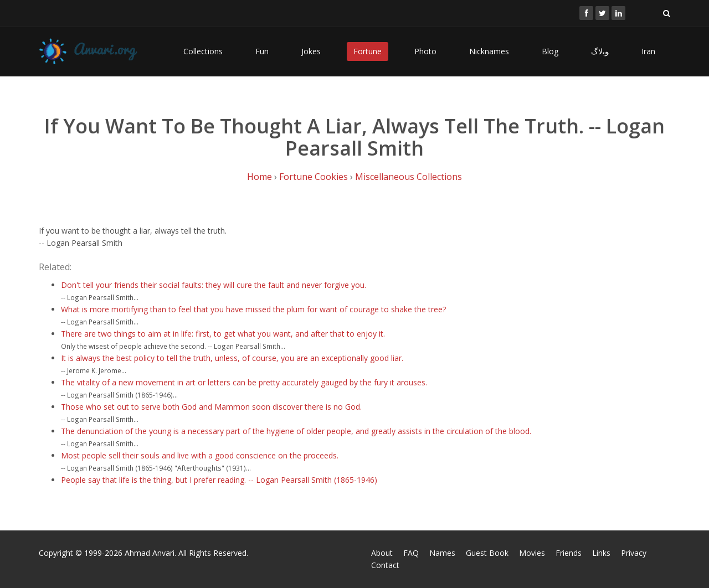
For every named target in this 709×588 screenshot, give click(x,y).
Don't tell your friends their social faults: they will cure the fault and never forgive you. (214, 285)
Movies (532, 553)
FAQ (411, 553)
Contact (385, 565)
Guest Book (487, 553)
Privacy (634, 553)
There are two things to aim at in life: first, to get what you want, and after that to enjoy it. (223, 334)
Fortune (368, 51)
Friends (569, 553)
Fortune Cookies (314, 177)
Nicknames (489, 51)
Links (601, 553)
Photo (425, 51)
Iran (648, 51)
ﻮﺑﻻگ (600, 51)
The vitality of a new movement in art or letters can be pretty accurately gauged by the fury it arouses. (244, 382)
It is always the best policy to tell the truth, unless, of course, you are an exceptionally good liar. (232, 358)
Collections (203, 51)
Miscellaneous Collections (409, 177)
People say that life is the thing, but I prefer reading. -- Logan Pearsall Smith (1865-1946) (219, 480)
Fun (262, 51)
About (382, 553)
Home (260, 177)
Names (442, 553)
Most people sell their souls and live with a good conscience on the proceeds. (200, 455)
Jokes (311, 51)
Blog (550, 51)
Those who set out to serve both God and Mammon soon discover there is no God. (211, 407)
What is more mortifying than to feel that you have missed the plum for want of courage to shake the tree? (253, 309)
